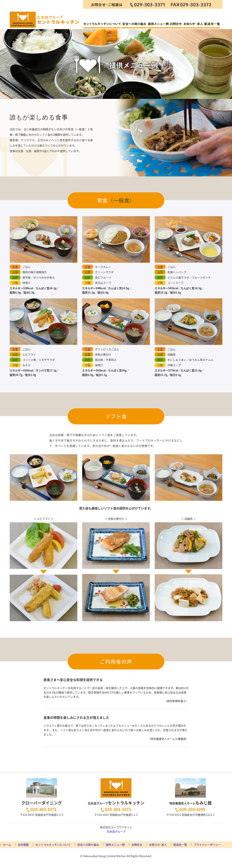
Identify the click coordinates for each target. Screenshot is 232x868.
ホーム (7, 845)
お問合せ (176, 25)
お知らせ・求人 (193, 25)
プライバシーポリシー (207, 845)
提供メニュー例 (158, 25)
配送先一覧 (212, 25)
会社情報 (23, 845)
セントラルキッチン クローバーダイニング (45, 15)
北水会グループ (116, 831)
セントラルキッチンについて (102, 25)
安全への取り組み (134, 25)
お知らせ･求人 (158, 845)
